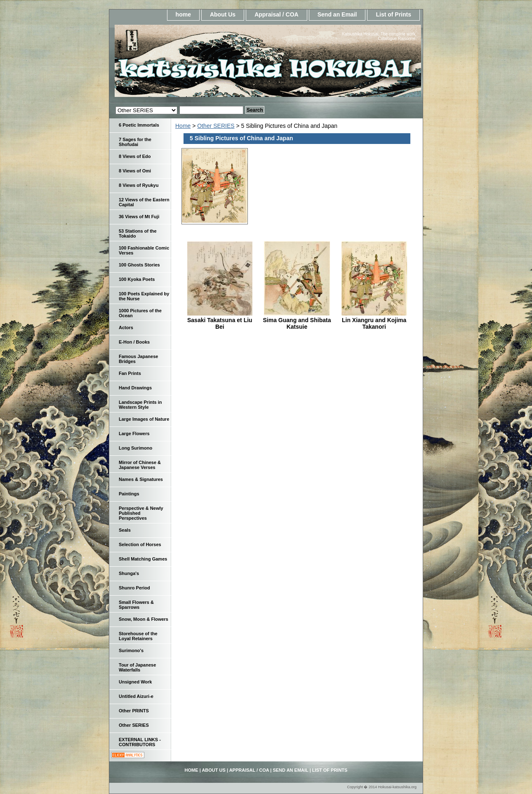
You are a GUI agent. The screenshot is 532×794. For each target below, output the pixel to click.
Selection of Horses (140, 544)
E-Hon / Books (134, 342)
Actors (126, 327)
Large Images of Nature (144, 419)
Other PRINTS (134, 711)
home (183, 14)
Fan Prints (130, 373)
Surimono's (131, 650)
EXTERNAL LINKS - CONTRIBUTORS (140, 742)
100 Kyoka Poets (137, 279)
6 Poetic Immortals (139, 125)
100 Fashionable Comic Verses (144, 250)
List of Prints (393, 14)
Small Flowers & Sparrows (136, 605)
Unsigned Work (135, 682)
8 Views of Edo (135, 156)
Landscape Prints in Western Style (140, 405)
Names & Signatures (141, 479)
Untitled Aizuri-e (136, 696)
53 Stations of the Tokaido (138, 233)
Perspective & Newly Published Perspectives (141, 513)
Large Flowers (134, 434)
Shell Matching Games (143, 559)
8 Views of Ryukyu (139, 185)
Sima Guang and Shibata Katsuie (297, 323)
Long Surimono (135, 448)
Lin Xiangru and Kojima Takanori (374, 323)
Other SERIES (216, 126)
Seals (125, 530)
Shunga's (129, 573)
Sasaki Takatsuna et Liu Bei (220, 323)
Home (183, 126)
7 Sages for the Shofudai (135, 142)
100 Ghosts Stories (139, 265)
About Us (223, 14)
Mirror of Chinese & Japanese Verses (140, 465)
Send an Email (337, 14)
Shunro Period (134, 588)
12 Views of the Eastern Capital (144, 202)
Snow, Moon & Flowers (144, 619)
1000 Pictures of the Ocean (140, 313)
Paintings (129, 494)
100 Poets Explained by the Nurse (144, 296)
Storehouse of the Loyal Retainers (138, 636)
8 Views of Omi (135, 171)
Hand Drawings (135, 388)
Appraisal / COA (277, 14)
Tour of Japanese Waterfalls (137, 667)
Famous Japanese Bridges (138, 359)
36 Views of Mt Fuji (139, 217)
